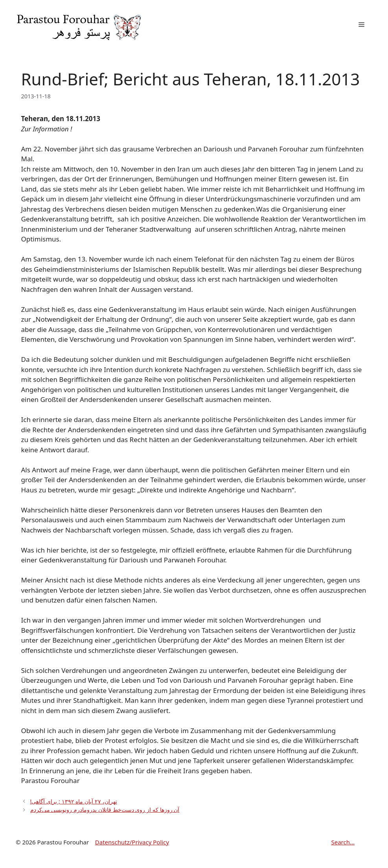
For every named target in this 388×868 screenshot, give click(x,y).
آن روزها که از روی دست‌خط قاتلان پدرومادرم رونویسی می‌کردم (105, 810)
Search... (343, 842)
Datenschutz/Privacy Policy (132, 842)
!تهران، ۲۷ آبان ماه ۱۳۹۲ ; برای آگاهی (74, 801)
